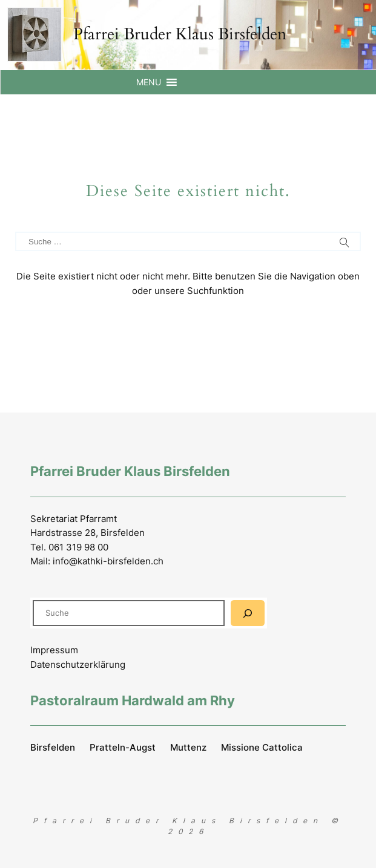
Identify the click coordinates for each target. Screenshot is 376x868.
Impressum (54, 650)
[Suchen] (248, 613)
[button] (149, 82)
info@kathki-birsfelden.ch (108, 561)
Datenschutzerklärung (78, 664)
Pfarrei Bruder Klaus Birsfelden (180, 34)
